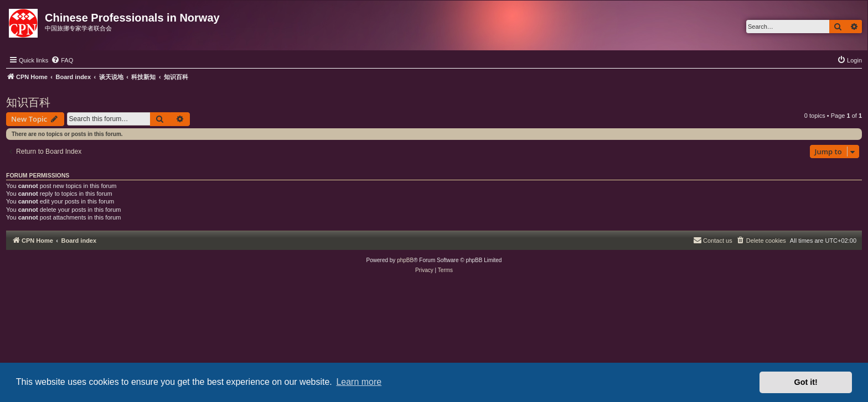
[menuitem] (62, 60)
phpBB (405, 260)
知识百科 (28, 102)
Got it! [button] (806, 382)
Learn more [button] (359, 382)
